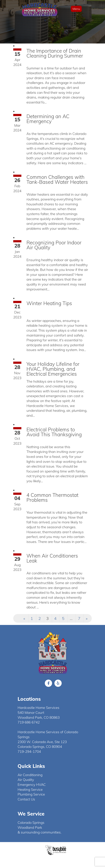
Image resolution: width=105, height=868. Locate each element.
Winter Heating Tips (49, 303)
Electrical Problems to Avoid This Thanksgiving (54, 432)
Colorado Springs (31, 822)
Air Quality (26, 780)
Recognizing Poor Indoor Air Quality (54, 245)
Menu (76, 9)
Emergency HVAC (32, 785)
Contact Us (26, 799)
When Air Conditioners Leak (52, 558)
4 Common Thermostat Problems (52, 497)
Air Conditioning (30, 775)
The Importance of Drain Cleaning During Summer (55, 53)
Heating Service (30, 789)
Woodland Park (30, 827)
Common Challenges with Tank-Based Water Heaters (57, 179)
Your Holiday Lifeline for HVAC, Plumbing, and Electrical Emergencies (53, 369)
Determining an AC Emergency (48, 119)
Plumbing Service (31, 794)
